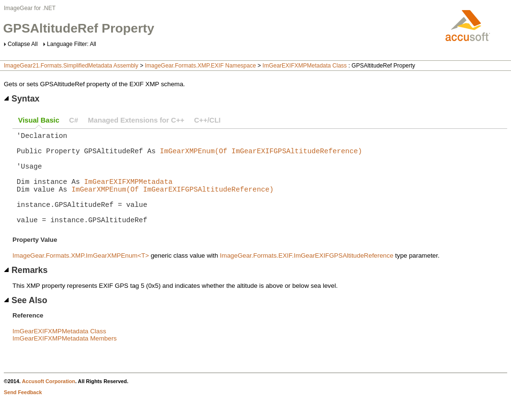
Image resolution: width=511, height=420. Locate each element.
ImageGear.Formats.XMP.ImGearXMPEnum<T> (81, 277)
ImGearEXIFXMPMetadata (129, 193)
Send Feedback (23, 413)
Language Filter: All (72, 44)
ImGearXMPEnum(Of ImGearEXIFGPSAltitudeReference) (261, 156)
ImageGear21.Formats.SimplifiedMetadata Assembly (71, 66)
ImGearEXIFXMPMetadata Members (65, 359)
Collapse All (23, 44)
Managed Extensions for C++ (136, 120)
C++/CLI (207, 120)
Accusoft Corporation (49, 402)
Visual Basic (39, 120)
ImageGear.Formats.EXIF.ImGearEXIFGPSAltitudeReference (307, 277)
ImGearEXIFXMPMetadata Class (305, 66)
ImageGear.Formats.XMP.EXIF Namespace (200, 66)
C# (74, 120)
